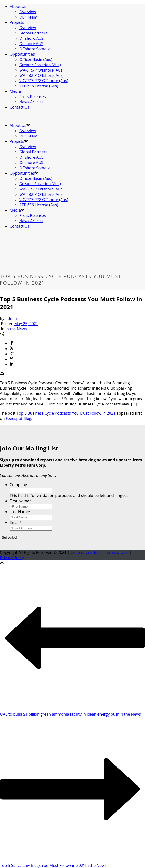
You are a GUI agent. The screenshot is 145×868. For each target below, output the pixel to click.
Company (18, 485)
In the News (16, 329)
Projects (17, 22)
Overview (28, 12)
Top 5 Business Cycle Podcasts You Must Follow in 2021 (66, 413)
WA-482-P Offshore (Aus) (41, 75)
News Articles (31, 102)
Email (16, 522)
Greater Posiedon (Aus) (40, 65)
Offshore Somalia (35, 49)
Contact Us (19, 107)
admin (11, 318)
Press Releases (33, 97)
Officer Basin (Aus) (36, 59)
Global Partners (33, 33)
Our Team (28, 17)
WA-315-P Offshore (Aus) (41, 70)
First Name (21, 501)
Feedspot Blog (19, 418)
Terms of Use (117, 552)
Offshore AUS (31, 38)
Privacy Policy (12, 558)
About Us (18, 7)
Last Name (20, 512)
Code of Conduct (86, 552)
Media (15, 91)
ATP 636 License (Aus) (39, 86)
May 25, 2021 (26, 324)
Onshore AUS (31, 44)
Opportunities (22, 54)
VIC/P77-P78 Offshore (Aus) (44, 81)
